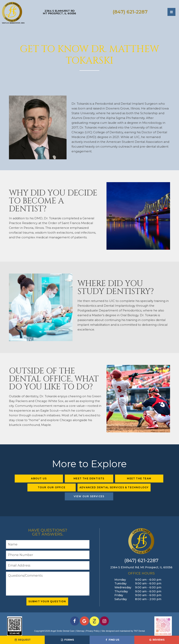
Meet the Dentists (89, 478)
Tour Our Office (52, 487)
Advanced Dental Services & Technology (114, 487)
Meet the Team (139, 478)
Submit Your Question (47, 601)
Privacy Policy (93, 631)
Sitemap (80, 631)
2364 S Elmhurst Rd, (141, 567)
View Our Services (89, 496)
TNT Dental (139, 631)
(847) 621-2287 (130, 12)
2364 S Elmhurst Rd (60, 12)
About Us (39, 478)
